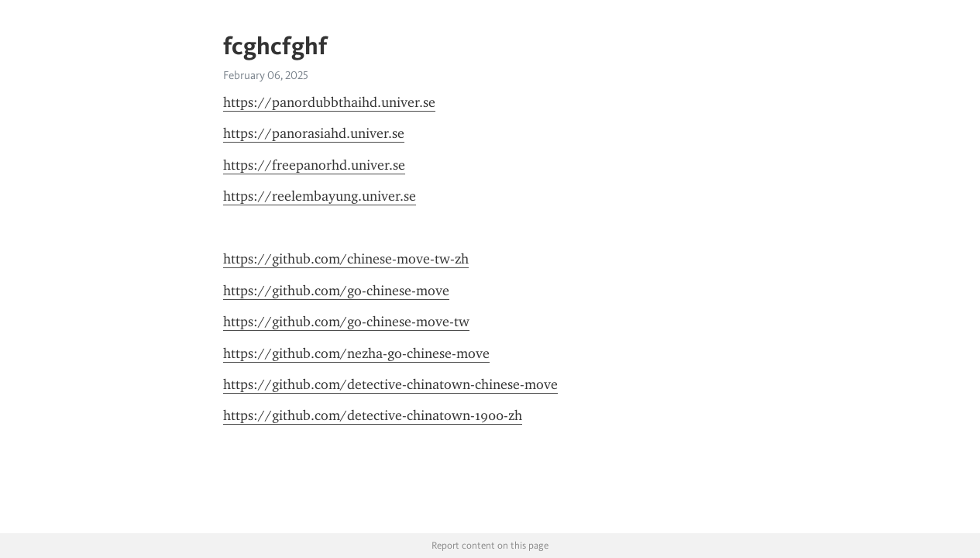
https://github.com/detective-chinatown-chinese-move (390, 384)
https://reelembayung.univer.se (320, 196)
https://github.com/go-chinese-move (336, 291)
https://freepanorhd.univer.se (314, 165)
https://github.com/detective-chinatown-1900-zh (373, 415)
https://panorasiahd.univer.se (314, 133)
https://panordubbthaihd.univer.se (329, 102)
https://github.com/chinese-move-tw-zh (346, 259)
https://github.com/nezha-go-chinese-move (356, 353)
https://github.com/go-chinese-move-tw (346, 322)
